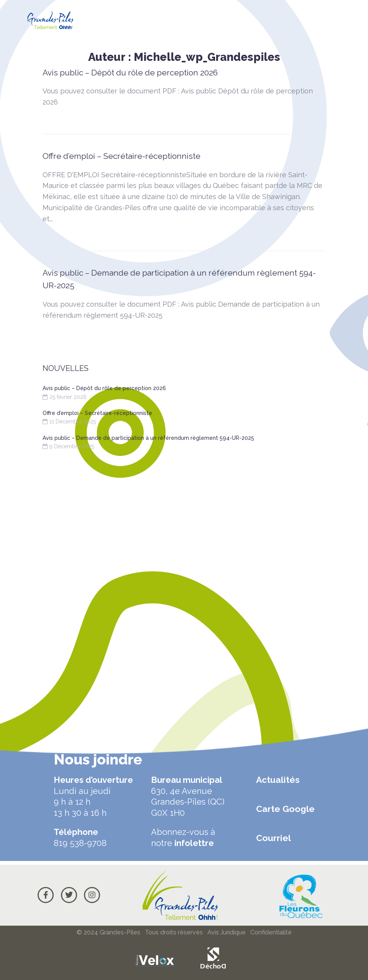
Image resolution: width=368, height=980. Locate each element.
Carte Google (285, 809)
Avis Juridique (227, 932)
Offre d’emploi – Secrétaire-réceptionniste (122, 156)
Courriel (274, 838)
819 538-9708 (80, 843)
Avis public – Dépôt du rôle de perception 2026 (130, 73)
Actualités (278, 780)
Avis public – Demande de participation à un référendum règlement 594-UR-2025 (148, 438)
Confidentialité (271, 932)
